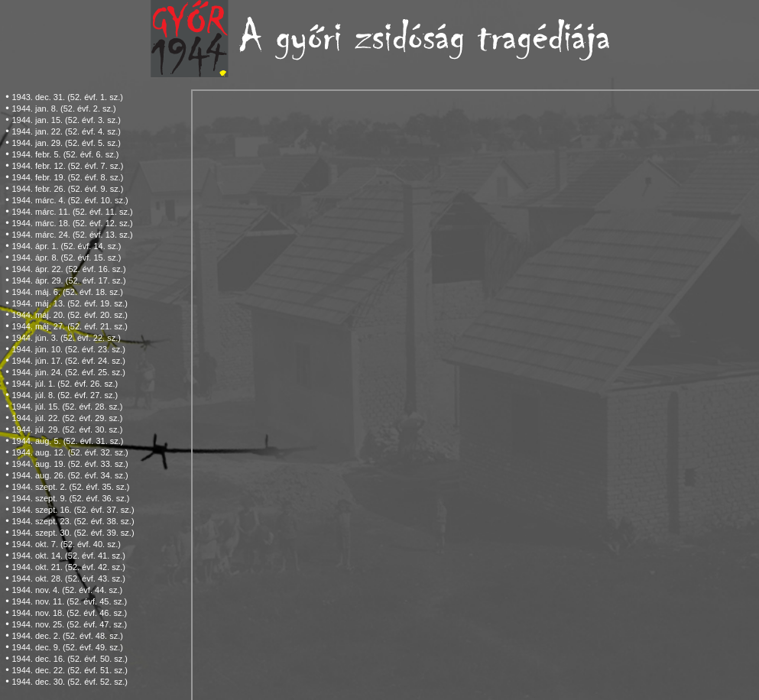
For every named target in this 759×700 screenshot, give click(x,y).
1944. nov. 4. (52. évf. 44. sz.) (67, 590)
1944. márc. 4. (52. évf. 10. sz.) (70, 200)
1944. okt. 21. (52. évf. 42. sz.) (68, 567)
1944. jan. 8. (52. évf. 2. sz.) (63, 109)
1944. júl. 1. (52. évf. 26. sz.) (65, 384)
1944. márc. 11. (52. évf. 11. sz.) (72, 212)
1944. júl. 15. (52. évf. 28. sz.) (67, 407)
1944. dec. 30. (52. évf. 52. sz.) (70, 682)
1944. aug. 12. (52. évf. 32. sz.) (70, 452)
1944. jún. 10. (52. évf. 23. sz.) (68, 349)
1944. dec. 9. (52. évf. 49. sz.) (67, 647)
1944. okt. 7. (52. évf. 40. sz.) (66, 544)
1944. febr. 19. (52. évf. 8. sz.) (67, 177)
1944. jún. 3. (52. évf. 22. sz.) (66, 338)
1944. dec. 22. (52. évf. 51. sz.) (70, 670)
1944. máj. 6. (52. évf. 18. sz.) (67, 292)
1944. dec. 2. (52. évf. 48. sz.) (67, 636)
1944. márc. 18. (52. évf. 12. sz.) (72, 223)
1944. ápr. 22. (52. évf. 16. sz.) (68, 269)
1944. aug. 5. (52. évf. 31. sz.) (67, 441)
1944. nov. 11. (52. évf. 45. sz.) (69, 601)
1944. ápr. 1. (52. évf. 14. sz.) (66, 246)
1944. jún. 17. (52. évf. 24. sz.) (68, 361)
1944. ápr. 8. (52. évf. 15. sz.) (66, 258)
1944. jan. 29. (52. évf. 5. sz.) (66, 143)
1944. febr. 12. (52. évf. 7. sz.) (67, 166)
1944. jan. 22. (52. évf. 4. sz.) (66, 131)
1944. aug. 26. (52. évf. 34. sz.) (70, 475)
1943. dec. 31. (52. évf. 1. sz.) (67, 97)
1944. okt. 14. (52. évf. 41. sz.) (68, 556)
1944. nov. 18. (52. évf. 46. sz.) (69, 613)
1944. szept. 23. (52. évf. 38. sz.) (73, 521)
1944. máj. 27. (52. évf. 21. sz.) (70, 326)
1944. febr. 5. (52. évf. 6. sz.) (65, 154)
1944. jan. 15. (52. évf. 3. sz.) (66, 120)
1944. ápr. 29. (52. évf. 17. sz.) (68, 280)
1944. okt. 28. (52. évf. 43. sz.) (68, 578)
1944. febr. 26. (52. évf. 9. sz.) (67, 189)
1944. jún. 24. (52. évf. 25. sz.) (68, 372)
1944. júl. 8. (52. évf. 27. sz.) (65, 395)
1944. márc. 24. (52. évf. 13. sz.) (72, 235)
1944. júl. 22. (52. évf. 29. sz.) (67, 418)
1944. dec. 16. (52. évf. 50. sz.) (70, 659)
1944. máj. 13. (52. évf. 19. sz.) (70, 303)
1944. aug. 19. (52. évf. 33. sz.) (70, 464)
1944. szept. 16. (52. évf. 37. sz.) (73, 510)
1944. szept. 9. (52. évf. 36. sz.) (70, 498)
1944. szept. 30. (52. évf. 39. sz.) (73, 533)
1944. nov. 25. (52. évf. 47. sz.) (69, 624)
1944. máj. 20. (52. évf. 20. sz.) (70, 315)
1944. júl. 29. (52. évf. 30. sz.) (67, 429)
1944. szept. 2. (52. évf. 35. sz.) (70, 487)
